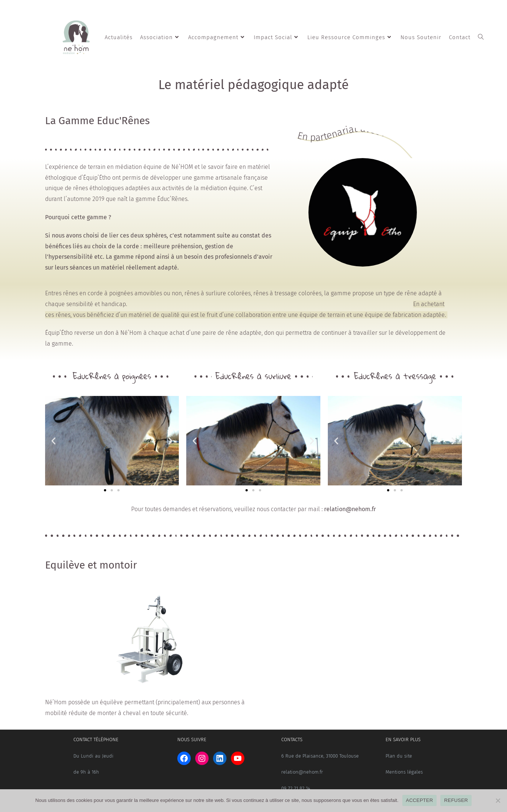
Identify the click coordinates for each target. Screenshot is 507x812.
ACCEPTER (420, 800)
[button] (53, 440)
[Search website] (481, 37)
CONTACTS (292, 739)
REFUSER (456, 800)
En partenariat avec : (341, 133)
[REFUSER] (498, 800)
